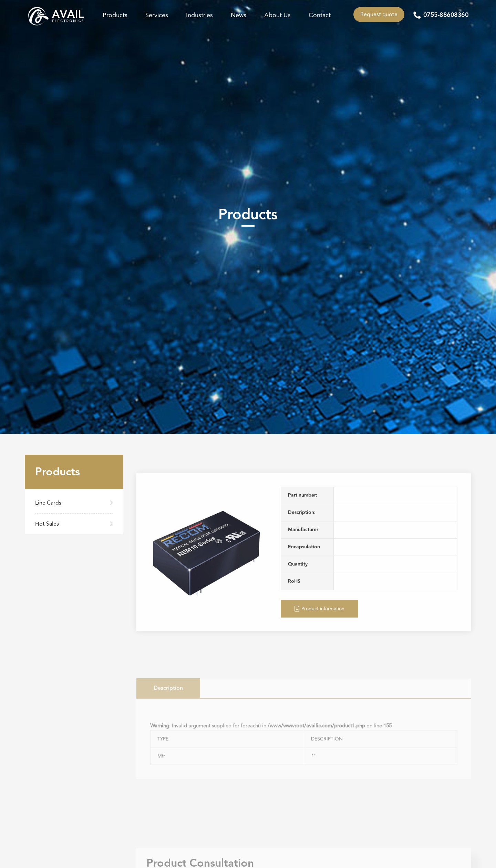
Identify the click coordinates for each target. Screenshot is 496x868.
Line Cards (48, 503)
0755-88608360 (446, 15)
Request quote (379, 14)
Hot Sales (47, 524)
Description (168, 713)
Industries (199, 15)
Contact (320, 15)
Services (157, 15)
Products (115, 15)
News (239, 15)
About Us (277, 15)
